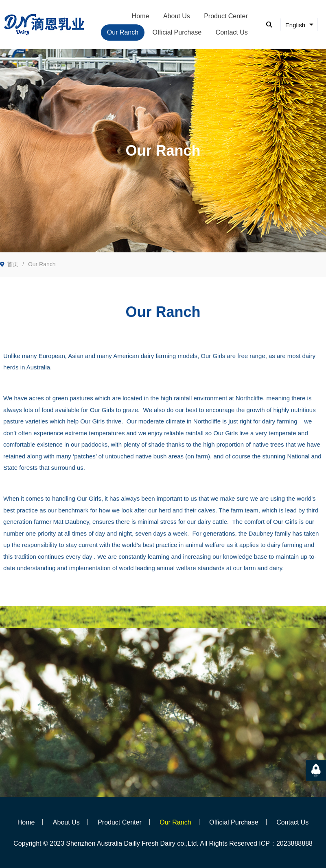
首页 (13, 264)
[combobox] (299, 25)
